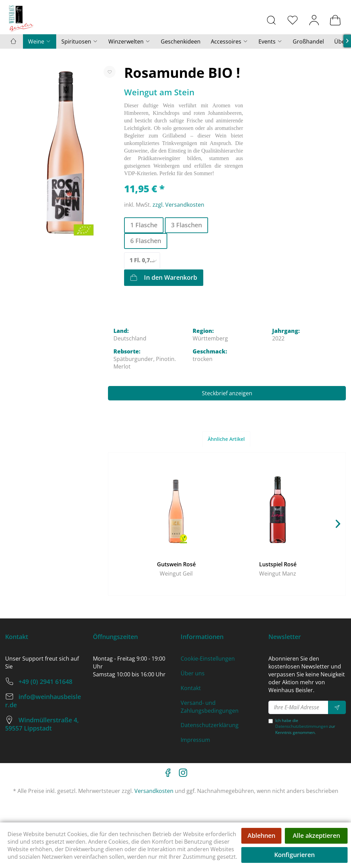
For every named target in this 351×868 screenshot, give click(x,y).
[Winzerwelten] (129, 41)
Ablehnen (261, 835)
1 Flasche (144, 225)
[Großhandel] (308, 41)
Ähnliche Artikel (226, 439)
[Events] (270, 41)
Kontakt (191, 688)
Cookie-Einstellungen (208, 659)
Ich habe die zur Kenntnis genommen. (305, 726)
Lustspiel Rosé (278, 564)
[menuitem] (271, 20)
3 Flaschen (186, 225)
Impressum (195, 740)
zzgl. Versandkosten (178, 205)
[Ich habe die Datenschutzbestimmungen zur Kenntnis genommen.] (271, 721)
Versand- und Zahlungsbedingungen (210, 707)
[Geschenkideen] (181, 41)
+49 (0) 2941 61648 (45, 682)
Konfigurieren (294, 855)
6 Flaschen (146, 241)
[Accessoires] (229, 41)
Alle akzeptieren (316, 835)
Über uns (193, 673)
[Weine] (40, 41)
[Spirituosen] (80, 41)
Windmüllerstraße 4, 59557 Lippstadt (42, 724)
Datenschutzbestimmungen (302, 726)
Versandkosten (154, 791)
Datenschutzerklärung (210, 725)
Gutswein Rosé (176, 564)
